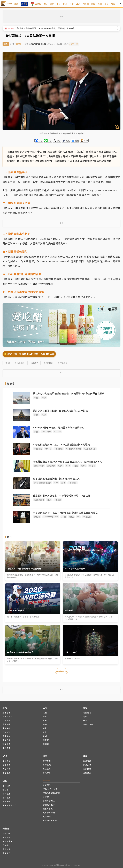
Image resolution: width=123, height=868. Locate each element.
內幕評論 (7, 768)
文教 (45, 731)
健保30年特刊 (49, 804)
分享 (41, 140)
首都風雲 (7, 772)
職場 (45, 735)
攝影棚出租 (8, 841)
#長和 (49, 499)
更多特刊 (62, 671)
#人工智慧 (87, 517)
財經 (52, 4)
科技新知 (7, 731)
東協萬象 (47, 768)
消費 (45, 728)
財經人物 (7, 720)
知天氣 (46, 739)
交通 (45, 712)
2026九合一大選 (50, 788)
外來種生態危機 (50, 820)
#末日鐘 (37, 517)
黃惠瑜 (18, 44)
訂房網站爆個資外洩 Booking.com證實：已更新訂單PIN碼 (46, 28)
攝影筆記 (7, 801)
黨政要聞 (7, 760)
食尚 (45, 720)
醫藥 (45, 724)
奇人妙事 (47, 772)
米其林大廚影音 (10, 805)
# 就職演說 (20, 362)
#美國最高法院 (90, 448)
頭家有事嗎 (48, 808)
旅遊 (45, 716)
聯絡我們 (7, 845)
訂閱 (77, 140)
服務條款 (7, 852)
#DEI (56, 482)
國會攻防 (7, 764)
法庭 (85, 716)
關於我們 (7, 833)
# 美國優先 (48, 362)
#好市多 (48, 448)
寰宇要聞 (47, 760)
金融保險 (7, 728)
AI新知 (86, 4)
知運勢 (46, 743)
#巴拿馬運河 (39, 499)
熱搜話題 (47, 764)
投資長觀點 (8, 716)
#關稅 (76, 465)
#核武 (71, 517)
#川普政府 (73, 482)
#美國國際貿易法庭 (73, 448)
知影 (113, 4)
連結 (68, 140)
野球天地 (87, 764)
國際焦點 (7, 735)
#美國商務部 (39, 465)
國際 (93, 4)
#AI (78, 516)
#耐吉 (63, 482)
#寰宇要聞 (76, 44)
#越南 (83, 465)
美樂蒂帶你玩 (49, 800)
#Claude (57, 431)
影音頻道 (7, 785)
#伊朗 (44, 397)
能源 (65, 4)
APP (86, 140)
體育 (106, 4)
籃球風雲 (87, 760)
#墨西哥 (92, 465)
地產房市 (7, 747)
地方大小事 (88, 724)
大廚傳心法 (48, 784)
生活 (59, 4)
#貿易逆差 (51, 465)
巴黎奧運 (87, 772)
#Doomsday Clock (51, 516)
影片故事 (7, 793)
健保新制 (47, 816)
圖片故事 (7, 797)
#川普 (36, 397)
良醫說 (46, 796)
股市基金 (7, 712)
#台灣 (60, 465)
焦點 (45, 4)
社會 (72, 4)
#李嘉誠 (58, 499)
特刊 (100, 4)
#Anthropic (46, 431)
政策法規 (7, 743)
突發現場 (87, 712)
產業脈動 (7, 724)
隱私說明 (7, 848)
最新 (16, 4)
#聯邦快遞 (59, 448)
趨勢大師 (7, 739)
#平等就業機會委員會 (42, 482)
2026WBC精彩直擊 (51, 792)
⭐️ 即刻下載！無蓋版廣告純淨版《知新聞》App (29, 353)
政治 (78, 4)
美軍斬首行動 (49, 812)
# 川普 (7, 362)
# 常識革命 (63, 362)
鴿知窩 (6, 789)
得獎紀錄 (7, 837)
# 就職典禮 (34, 362)
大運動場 (87, 768)
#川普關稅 (38, 448)
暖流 (85, 720)
